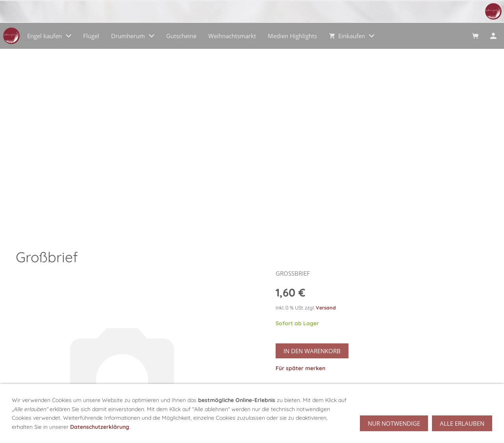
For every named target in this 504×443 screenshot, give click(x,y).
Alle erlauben (462, 423)
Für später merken (300, 368)
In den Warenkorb (312, 351)
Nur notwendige (394, 423)
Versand (326, 308)
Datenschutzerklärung (100, 427)
